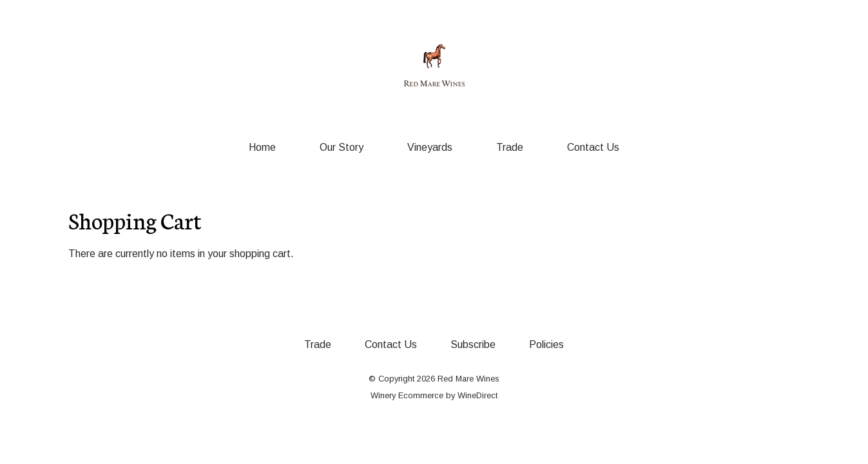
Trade (510, 147)
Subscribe (473, 344)
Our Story (342, 147)
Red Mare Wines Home (434, 66)
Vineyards (430, 147)
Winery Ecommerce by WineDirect (434, 395)
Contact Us (593, 147)
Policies (546, 344)
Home (262, 147)
